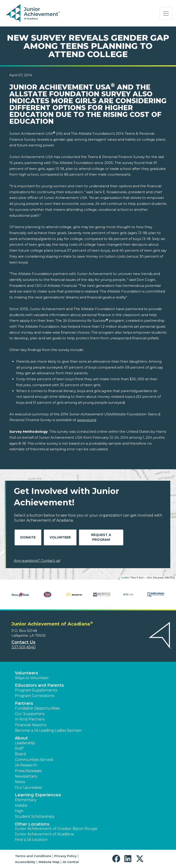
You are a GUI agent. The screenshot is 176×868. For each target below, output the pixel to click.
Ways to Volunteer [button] (32, 678)
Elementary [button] (26, 800)
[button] (117, 859)
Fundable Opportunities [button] (37, 708)
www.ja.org (87, 420)
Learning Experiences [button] (38, 795)
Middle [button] (21, 806)
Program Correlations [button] (34, 696)
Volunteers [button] (26, 673)
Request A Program (101, 537)
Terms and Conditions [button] (33, 856)
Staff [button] (19, 748)
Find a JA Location (31, 840)
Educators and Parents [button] (39, 685)
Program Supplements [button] (36, 690)
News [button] (20, 782)
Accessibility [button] (25, 862)
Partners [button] (24, 703)
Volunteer (60, 537)
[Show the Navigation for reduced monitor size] (166, 13)
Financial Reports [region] (31, 725)
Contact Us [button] (23, 642)
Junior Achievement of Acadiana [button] (44, 834)
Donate (28, 537)
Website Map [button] (49, 862)
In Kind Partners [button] (30, 719)
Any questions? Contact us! (37, 561)
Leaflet (125, 578)
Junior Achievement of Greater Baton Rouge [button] (56, 829)
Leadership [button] (25, 743)
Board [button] (20, 754)
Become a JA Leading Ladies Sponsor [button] (48, 730)
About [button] (21, 738)
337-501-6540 (24, 647)
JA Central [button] (71, 862)
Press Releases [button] (28, 771)
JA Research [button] (26, 765)
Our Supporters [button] (30, 714)
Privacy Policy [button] (66, 856)
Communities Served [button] (34, 760)
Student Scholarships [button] (34, 817)
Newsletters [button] (26, 776)
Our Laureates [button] (28, 788)
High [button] (19, 811)
